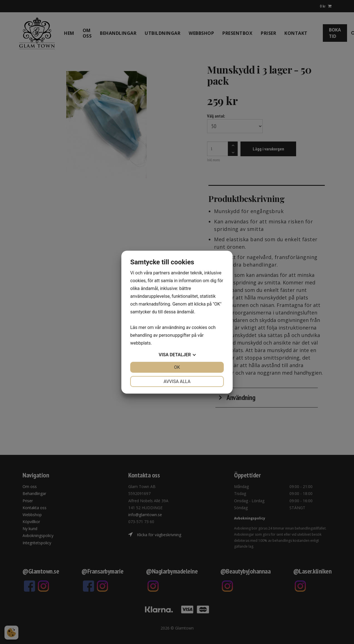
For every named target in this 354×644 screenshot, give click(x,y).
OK (177, 367)
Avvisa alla (177, 381)
